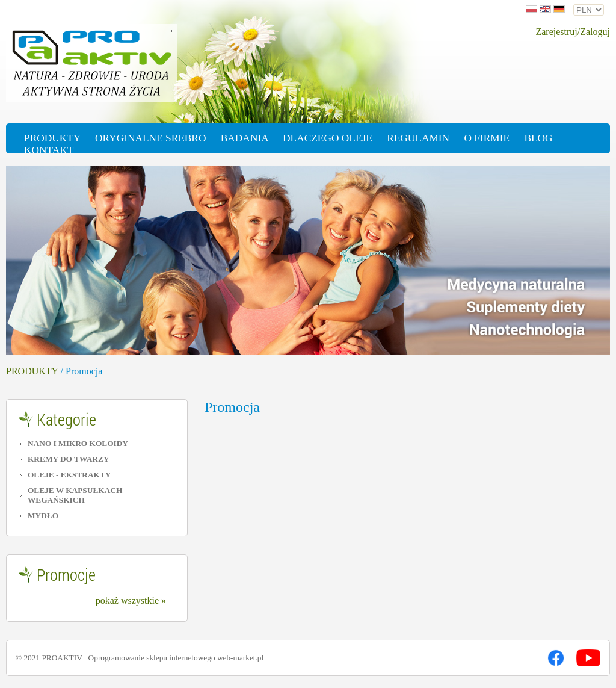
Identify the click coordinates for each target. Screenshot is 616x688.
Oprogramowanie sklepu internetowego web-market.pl (176, 658)
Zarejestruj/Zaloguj (573, 32)
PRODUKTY (32, 371)
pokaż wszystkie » (131, 600)
